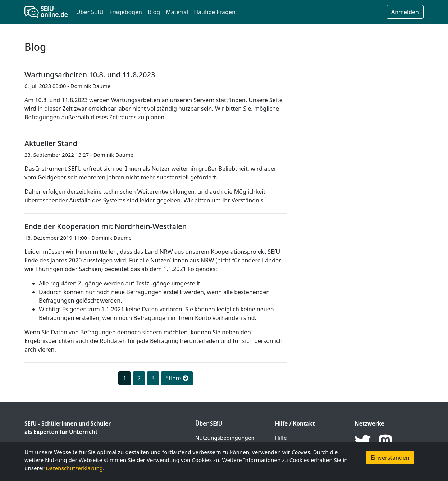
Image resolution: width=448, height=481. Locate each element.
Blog (154, 12)
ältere (177, 378)
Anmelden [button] (405, 12)
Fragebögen (126, 12)
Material (177, 12)
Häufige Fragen (215, 12)
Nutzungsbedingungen (225, 438)
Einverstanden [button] (390, 458)
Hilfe (281, 438)
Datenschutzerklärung (74, 468)
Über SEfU (90, 12)
